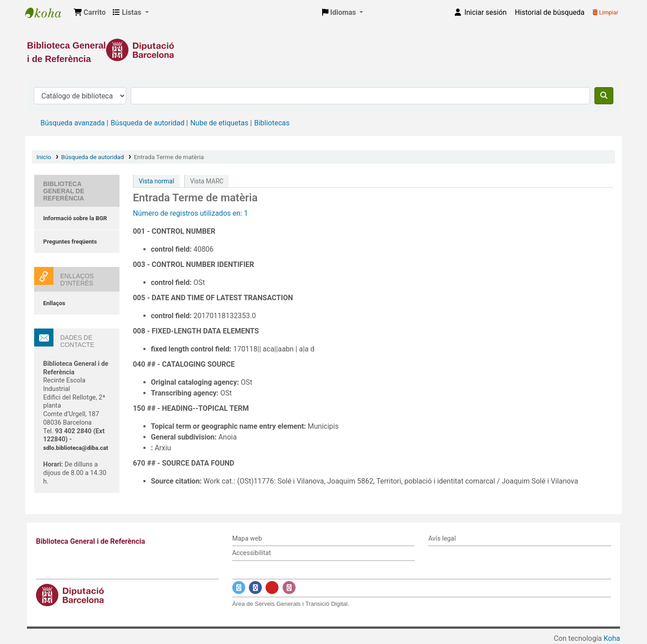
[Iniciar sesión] (480, 13)
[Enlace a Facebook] (255, 588)
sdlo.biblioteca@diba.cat (76, 448)
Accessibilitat (252, 553)
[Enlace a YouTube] (272, 588)
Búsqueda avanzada (73, 123)
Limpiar (605, 12)
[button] (90, 13)
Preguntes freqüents (70, 242)
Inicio (44, 157)
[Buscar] (604, 96)
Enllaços (54, 303)
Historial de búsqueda (550, 12)
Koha (612, 638)
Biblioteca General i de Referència (48, 13)
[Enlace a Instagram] (289, 588)
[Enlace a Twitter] (239, 588)
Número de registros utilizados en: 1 (191, 213)
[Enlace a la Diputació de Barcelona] (323, 50)
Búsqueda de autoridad (147, 123)
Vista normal (157, 181)
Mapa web (247, 539)
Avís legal (442, 539)
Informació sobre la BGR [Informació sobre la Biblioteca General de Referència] (75, 218)
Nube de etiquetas (219, 123)
